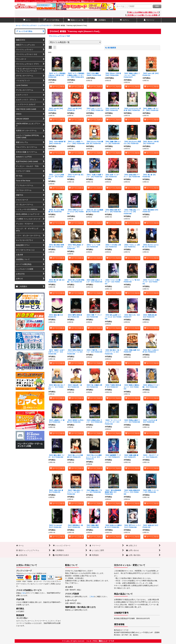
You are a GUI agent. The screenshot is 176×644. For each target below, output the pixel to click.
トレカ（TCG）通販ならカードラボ (100, 641)
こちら (23, 593)
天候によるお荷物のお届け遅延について (143, 12)
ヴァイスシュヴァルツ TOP (59, 36)
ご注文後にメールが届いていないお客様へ (143, 15)
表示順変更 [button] (111, 48)
